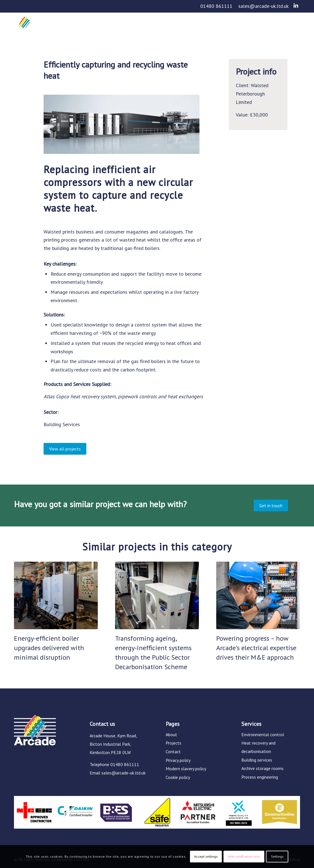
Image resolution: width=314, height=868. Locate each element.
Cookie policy (178, 777)
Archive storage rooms (262, 768)
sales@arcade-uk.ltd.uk (263, 6)
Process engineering (260, 777)
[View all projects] (65, 449)
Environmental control (263, 735)
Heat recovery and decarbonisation (258, 747)
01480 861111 (216, 6)
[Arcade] (25, 29)
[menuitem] (217, 6)
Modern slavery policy (186, 769)
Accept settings (206, 856)
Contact (173, 752)
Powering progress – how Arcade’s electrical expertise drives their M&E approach (256, 648)
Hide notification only (244, 856)
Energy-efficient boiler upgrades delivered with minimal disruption (49, 648)
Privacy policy (178, 760)
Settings (277, 856)
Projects (173, 743)
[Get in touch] (271, 505)
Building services (257, 760)
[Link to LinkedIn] (296, 6)
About (171, 735)
